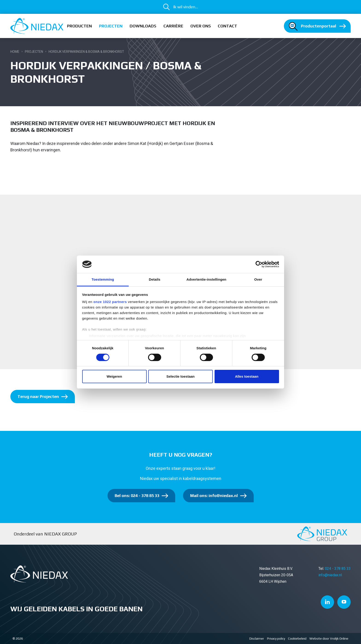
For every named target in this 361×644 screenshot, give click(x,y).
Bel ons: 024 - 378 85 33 (137, 495)
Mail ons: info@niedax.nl (214, 495)
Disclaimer (257, 638)
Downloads (143, 26)
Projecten (111, 26)
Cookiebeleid (297, 638)
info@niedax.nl (330, 575)
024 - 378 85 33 (338, 569)
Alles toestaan (247, 376)
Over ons (201, 26)
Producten (79, 26)
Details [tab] (155, 279)
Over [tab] (258, 279)
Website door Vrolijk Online (329, 638)
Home (15, 52)
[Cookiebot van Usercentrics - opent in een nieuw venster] (259, 264)
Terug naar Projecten (38, 396)
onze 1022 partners (110, 302)
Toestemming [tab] (103, 279)
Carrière (173, 26)
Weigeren (114, 376)
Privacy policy (276, 638)
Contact (227, 26)
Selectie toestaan (181, 376)
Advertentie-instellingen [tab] (206, 279)
